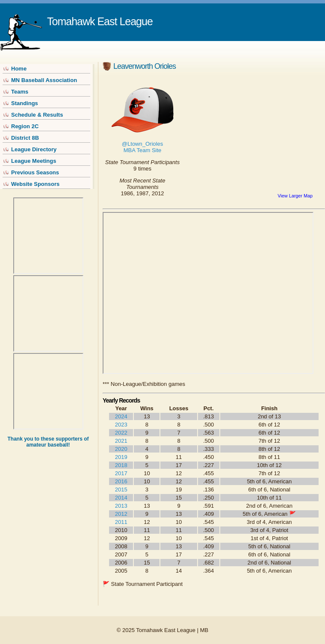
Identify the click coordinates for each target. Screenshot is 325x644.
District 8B (25, 138)
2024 (121, 416)
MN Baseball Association (44, 80)
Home (19, 69)
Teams (20, 92)
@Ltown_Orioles (142, 144)
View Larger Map (295, 196)
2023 (121, 425)
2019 (121, 457)
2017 (121, 473)
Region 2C (25, 126)
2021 (121, 441)
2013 (121, 506)
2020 (121, 449)
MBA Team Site (143, 150)
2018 (121, 465)
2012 (121, 514)
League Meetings (34, 161)
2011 (121, 522)
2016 (121, 481)
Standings (25, 103)
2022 (121, 433)
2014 (121, 498)
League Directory (34, 149)
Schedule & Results (37, 115)
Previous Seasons (35, 172)
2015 (121, 490)
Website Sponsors (35, 184)
